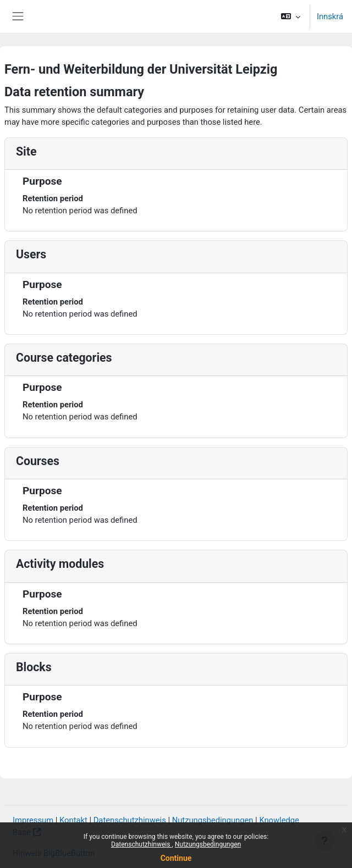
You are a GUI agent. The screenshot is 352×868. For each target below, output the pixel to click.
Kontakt (73, 820)
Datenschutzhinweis (142, 844)
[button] (291, 16)
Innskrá (330, 16)
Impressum (33, 820)
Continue (176, 858)
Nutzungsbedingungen (208, 844)
